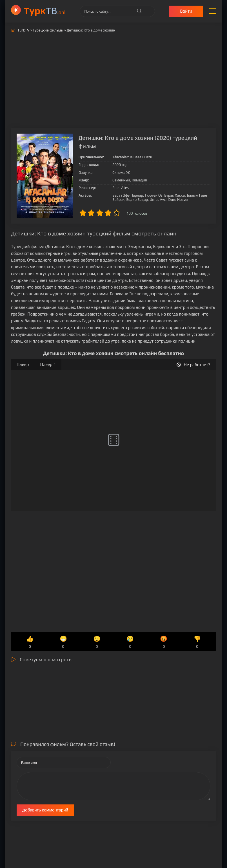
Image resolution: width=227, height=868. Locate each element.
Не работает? (193, 365)
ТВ (45, 11)
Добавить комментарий (45, 810)
